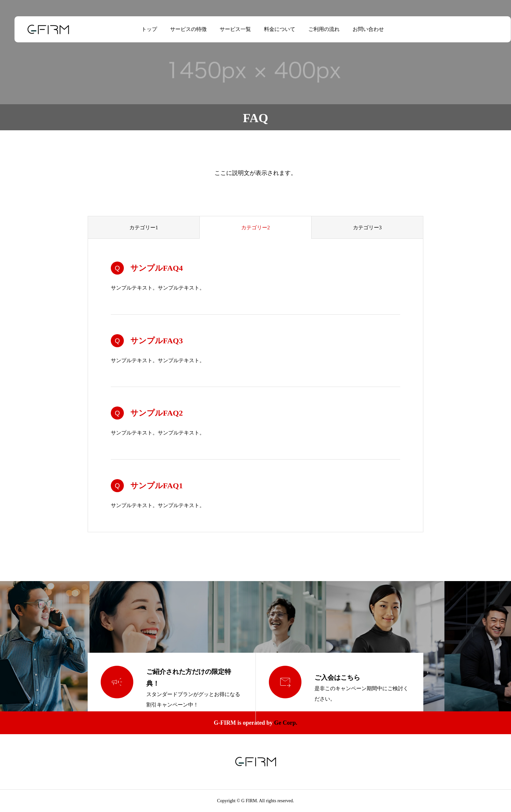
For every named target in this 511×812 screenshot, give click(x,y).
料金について (272, 29)
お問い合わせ (361, 29)
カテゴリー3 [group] (367, 228)
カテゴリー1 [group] (144, 228)
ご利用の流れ (317, 29)
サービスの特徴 (181, 29)
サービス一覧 (228, 29)
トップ (142, 29)
